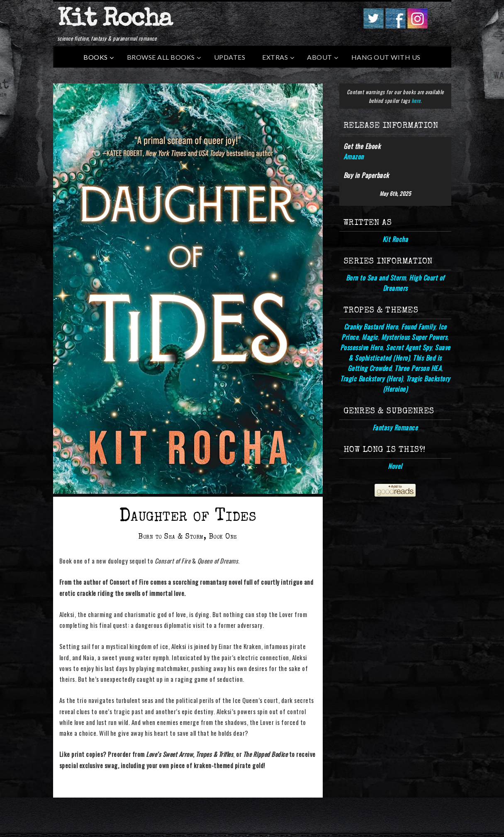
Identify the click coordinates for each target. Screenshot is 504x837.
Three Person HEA (418, 368)
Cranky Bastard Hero (371, 327)
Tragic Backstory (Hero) (371, 378)
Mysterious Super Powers (414, 337)
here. (417, 100)
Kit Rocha (114, 20)
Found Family (418, 327)
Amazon (354, 156)
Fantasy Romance (395, 427)
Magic (370, 337)
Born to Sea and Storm (376, 278)
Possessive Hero (362, 347)
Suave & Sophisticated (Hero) (399, 353)
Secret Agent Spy (409, 347)
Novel (395, 466)
